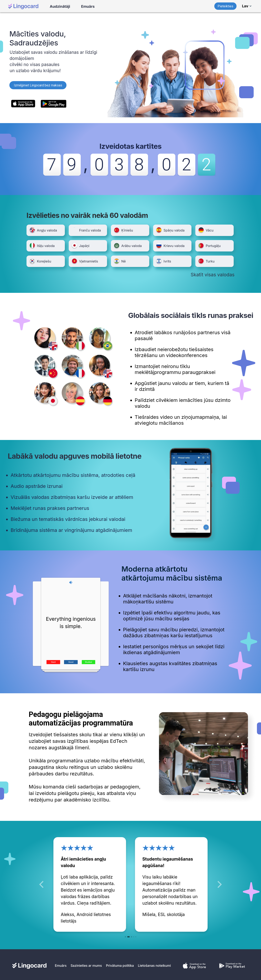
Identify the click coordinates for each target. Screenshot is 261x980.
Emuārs (88, 6)
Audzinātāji (60, 6)
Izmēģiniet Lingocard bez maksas (38, 85)
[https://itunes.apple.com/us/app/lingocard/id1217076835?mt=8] (24, 104)
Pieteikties (225, 6)
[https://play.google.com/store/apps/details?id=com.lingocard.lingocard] (54, 104)
